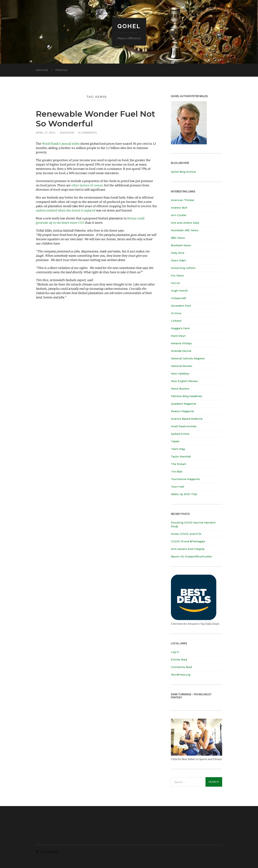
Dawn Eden (179, 260)
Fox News (177, 276)
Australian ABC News (185, 230)
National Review (182, 366)
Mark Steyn (178, 336)
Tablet (175, 441)
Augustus (67, 133)
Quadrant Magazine (184, 404)
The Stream (179, 464)
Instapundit (179, 298)
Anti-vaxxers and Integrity (188, 549)
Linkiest (176, 321)
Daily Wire (178, 253)
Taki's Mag (178, 449)
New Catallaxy (180, 374)
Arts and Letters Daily (185, 223)
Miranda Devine (181, 351)
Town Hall (177, 487)
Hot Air (175, 283)
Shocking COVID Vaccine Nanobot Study (193, 524)
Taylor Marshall (181, 457)
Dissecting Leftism (183, 268)
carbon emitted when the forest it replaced (66, 210)
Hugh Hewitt (179, 291)
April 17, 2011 (46, 133)
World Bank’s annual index (61, 144)
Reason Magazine (182, 411)
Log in (175, 652)
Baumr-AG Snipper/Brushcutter (191, 557)
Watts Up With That (184, 494)
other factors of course (87, 185)
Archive (42, 70)
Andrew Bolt (179, 208)
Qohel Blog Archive (183, 172)
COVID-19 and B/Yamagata (188, 541)
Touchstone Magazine (185, 479)
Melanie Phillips (181, 343)
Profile (61, 70)
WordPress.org (181, 675)
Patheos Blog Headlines (187, 396)
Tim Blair (177, 472)
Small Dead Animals (184, 426)
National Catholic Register (188, 359)
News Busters (180, 389)
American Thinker (183, 200)
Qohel (129, 26)
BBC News (178, 238)
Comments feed (181, 667)
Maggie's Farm (180, 328)
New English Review (184, 381)
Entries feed (179, 660)
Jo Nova (176, 313)
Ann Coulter (179, 215)
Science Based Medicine (187, 419)
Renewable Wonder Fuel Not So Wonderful (95, 119)
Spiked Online (180, 434)
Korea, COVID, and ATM (186, 534)
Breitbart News (181, 245)
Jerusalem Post (181, 306)
